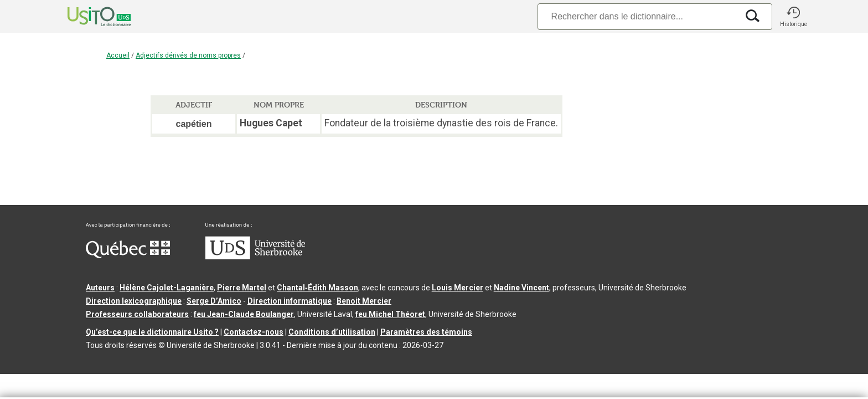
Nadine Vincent (521, 288)
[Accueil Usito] (87, 17)
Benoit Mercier (364, 301)
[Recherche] (638, 16)
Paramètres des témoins (426, 332)
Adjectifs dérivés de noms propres (188, 55)
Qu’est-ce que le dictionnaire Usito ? (152, 332)
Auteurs (100, 288)
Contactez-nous (254, 332)
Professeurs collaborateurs (137, 314)
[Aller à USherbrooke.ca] (255, 257)
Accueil (118, 55)
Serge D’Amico (214, 301)
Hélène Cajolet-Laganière (167, 288)
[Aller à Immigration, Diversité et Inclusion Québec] (128, 255)
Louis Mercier (458, 288)
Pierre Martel (242, 288)
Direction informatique (290, 301)
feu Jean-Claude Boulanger (244, 314)
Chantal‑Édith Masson (317, 288)
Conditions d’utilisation (332, 332)
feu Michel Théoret (390, 314)
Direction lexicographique (134, 301)
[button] (793, 17)
